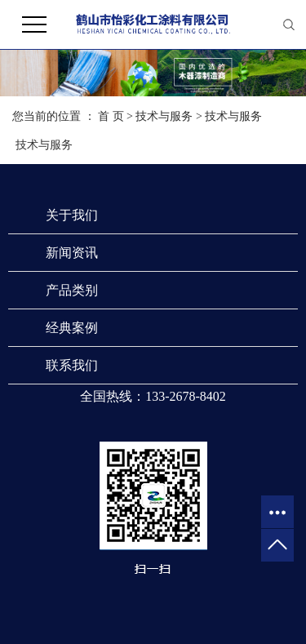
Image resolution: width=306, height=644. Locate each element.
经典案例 (72, 328)
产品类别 (72, 290)
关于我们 (72, 215)
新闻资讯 (72, 253)
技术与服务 (164, 116)
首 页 (111, 116)
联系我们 (72, 365)
